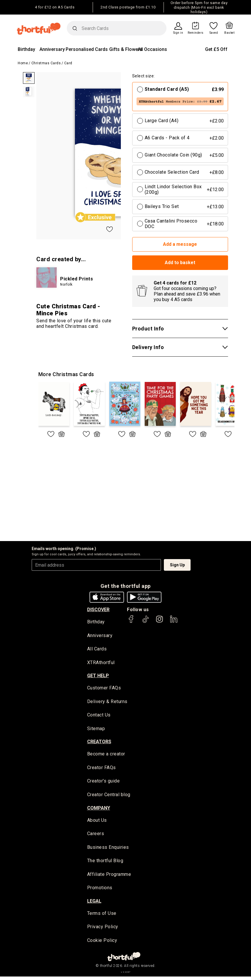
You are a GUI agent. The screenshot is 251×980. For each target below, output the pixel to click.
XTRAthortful (101, 663)
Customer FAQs (104, 689)
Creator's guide (104, 783)
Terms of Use (102, 916)
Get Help (98, 676)
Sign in (178, 33)
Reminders (196, 33)
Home (23, 63)
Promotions (100, 891)
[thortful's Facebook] (131, 622)
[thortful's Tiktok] (146, 622)
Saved (214, 33)
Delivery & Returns (107, 702)
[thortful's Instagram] (159, 622)
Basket (229, 33)
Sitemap (96, 730)
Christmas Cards (46, 63)
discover (98, 610)
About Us (97, 822)
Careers (96, 836)
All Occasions (152, 49)
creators (99, 743)
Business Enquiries (108, 850)
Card (68, 63)
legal (94, 904)
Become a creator (106, 755)
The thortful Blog (105, 863)
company (99, 810)
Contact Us (99, 716)
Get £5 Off (216, 49)
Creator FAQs (102, 769)
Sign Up (177, 565)
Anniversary (52, 49)
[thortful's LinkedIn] (174, 622)
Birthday (26, 49)
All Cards (97, 649)
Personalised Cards (87, 49)
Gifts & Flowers (126, 49)
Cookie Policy (102, 943)
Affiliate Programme (109, 877)
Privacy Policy (103, 930)
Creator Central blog (109, 796)
